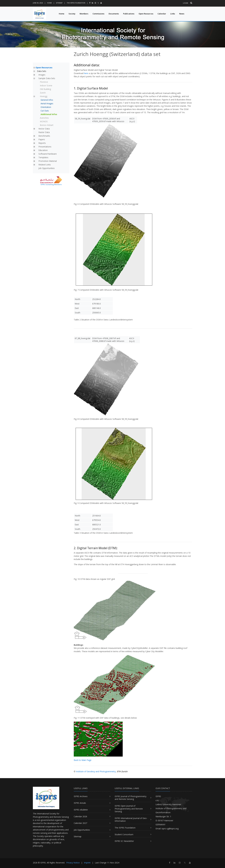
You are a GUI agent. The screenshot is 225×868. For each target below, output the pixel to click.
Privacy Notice (73, 863)
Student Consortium (124, 834)
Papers (42, 139)
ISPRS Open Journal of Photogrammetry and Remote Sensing (129, 809)
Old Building (45, 89)
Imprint (87, 863)
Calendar (162, 14)
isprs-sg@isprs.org (170, 829)
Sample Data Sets (47, 78)
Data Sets (42, 71)
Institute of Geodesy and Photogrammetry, (96, 771)
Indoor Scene (46, 85)
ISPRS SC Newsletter (124, 841)
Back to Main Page (83, 760)
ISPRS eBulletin (81, 810)
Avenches (44, 118)
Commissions (98, 14)
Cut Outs (45, 111)
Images (42, 75)
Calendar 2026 (80, 816)
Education (43, 150)
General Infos (47, 100)
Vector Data (44, 129)
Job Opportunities (47, 168)
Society (72, 14)
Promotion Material (48, 161)
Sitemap (59, 3)
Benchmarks (44, 136)
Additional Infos (49, 114)
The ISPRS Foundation (76, 3)
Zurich (43, 93)
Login (185, 3)
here (86, 73)
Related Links (45, 165)
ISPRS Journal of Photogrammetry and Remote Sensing (131, 798)
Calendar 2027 (80, 823)
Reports (42, 143)
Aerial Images (47, 103)
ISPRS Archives (81, 796)
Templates (43, 157)
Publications (129, 14)
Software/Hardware (48, 154)
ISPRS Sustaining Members (51, 184)
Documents (114, 14)
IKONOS (44, 121)
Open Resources (146, 14)
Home (49, 3)
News (182, 14)
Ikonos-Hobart (47, 125)
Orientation (46, 107)
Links (173, 14)
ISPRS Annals (80, 803)
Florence (44, 82)
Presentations (45, 147)
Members (84, 14)
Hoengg (44, 96)
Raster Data (44, 132)
